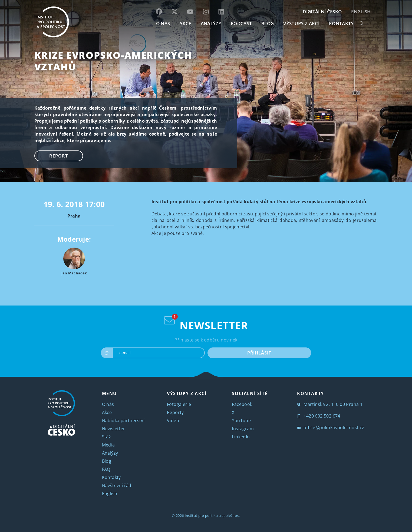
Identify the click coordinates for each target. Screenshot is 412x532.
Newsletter (114, 429)
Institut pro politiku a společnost (212, 515)
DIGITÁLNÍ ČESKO (322, 12)
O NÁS (163, 23)
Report (58, 156)
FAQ (106, 469)
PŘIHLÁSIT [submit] (259, 353)
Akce (107, 412)
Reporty (175, 412)
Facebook (242, 404)
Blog (107, 461)
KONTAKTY (341, 23)
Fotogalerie (179, 404)
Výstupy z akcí (301, 23)
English (361, 12)
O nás (108, 404)
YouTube (241, 421)
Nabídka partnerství (123, 421)
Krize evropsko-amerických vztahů (113, 61)
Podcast (241, 23)
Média (108, 445)
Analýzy (211, 23)
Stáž (107, 437)
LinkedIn (241, 437)
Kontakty (111, 477)
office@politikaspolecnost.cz (331, 428)
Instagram (243, 429)
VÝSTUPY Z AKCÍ (187, 393)
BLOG (268, 23)
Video (173, 421)
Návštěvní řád (117, 485)
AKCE (185, 23)
